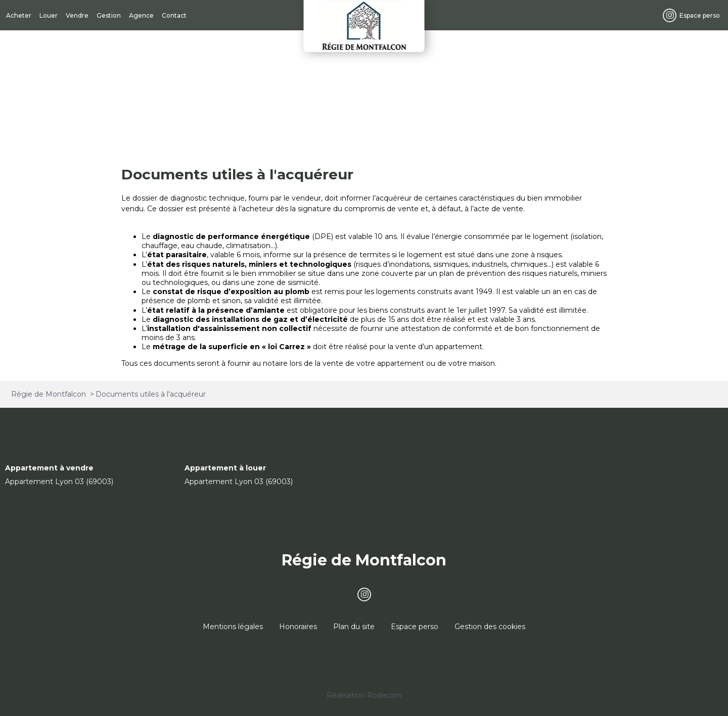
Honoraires (298, 627)
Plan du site (354, 627)
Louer (49, 15)
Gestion (109, 15)
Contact (174, 15)
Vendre (77, 15)
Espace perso (700, 15)
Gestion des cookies (490, 627)
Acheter (19, 15)
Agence (141, 15)
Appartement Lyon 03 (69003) (59, 482)
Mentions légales (233, 627)
